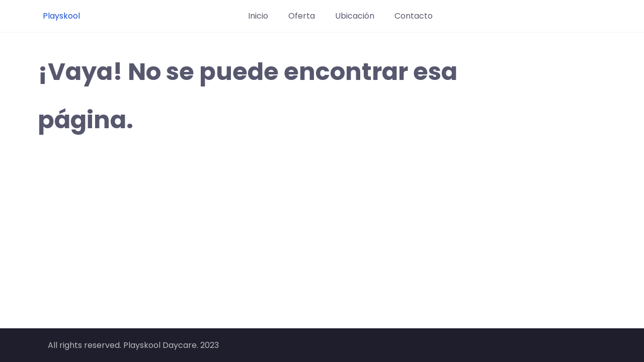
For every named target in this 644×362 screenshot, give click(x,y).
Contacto (414, 16)
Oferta (302, 16)
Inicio (258, 16)
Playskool (61, 16)
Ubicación (355, 16)
